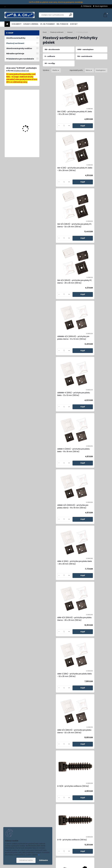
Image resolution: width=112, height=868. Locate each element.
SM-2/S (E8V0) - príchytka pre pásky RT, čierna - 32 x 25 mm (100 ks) (58, 170)
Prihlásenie (87, 6)
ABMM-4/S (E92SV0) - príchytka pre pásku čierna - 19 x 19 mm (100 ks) (91, 288)
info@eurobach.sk (21, 71)
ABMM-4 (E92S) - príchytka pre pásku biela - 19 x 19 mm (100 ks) (59, 288)
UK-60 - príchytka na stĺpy (57, 636)
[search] (71, 15)
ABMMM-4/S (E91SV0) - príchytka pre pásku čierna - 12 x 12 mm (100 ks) (59, 229)
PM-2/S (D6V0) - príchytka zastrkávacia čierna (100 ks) (90, 578)
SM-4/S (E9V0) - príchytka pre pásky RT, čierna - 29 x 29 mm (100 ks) (91, 170)
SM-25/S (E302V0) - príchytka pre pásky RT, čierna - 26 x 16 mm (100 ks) (58, 695)
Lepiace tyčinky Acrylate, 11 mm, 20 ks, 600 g (28, 101)
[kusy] (50, 126)
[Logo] (20, 15)
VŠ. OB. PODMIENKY (47, 24)
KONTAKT (74, 24)
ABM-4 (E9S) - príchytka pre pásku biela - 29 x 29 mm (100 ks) (58, 347)
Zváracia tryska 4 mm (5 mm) (27, 117)
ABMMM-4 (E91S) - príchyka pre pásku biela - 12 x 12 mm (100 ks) (91, 229)
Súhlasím (43, 860)
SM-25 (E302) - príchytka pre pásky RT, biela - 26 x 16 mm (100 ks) (90, 636)
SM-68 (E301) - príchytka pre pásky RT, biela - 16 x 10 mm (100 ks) (91, 754)
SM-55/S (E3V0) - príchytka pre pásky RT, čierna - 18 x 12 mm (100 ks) (59, 754)
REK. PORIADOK (63, 24)
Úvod (45, 32)
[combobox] (89, 70)
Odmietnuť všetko (26, 860)
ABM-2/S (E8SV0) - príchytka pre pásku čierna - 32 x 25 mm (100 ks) (90, 406)
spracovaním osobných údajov (94, 858)
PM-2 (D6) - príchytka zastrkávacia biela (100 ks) (57, 578)
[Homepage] (7, 24)
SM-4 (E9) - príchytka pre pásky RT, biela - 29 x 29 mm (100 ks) (91, 113)
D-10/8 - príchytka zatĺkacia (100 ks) (57, 463)
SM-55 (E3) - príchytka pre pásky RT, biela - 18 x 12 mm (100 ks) (91, 695)
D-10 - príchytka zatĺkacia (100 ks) (91, 463)
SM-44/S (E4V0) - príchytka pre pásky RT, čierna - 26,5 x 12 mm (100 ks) (91, 521)
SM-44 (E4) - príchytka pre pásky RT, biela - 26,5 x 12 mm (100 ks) (58, 521)
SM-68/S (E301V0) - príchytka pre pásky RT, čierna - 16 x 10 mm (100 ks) (75, 812)
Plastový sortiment (57, 32)
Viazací (70, 32)
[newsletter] (102, 853)
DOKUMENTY (17, 24)
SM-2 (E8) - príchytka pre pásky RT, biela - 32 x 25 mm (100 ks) (59, 113)
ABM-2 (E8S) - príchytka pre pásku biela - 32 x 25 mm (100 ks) (58, 406)
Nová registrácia (101, 6)
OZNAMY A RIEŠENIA (31, 24)
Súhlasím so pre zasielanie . (91, 859)
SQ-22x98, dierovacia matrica (27, 140)
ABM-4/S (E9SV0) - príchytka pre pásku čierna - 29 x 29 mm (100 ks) (90, 347)
